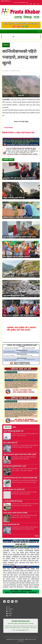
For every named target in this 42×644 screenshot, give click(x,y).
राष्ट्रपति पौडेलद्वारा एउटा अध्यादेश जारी (14, 490)
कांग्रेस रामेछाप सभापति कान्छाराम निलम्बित (15, 513)
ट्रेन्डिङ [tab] (14, 427)
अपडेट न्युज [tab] (7, 427)
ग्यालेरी (9, 611)
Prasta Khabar (8, 128)
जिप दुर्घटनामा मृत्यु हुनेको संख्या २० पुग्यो (15, 466)
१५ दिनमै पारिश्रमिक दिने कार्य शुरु (13, 501)
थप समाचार (37, 536)
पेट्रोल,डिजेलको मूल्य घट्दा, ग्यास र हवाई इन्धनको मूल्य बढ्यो (20, 478)
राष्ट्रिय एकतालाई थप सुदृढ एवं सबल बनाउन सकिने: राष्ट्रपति (20, 455)
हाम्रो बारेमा (10, 609)
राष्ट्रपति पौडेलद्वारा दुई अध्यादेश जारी (13, 431)
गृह (8, 607)
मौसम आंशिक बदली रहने (10, 443)
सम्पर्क (9, 616)
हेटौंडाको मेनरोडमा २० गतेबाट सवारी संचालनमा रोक (18, 133)
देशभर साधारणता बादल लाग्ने (11, 525)
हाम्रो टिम (9, 614)
